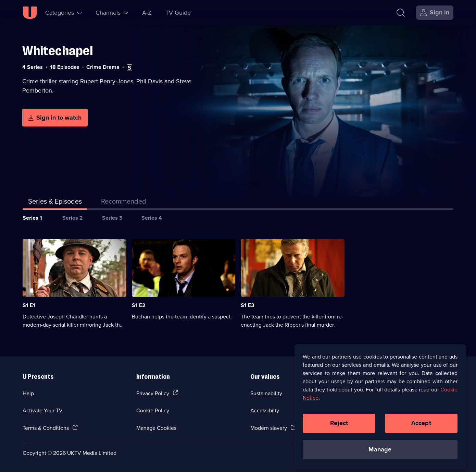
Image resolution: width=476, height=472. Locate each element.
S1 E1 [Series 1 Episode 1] (29, 305)
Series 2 (73, 218)
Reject (339, 426)
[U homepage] (30, 13)
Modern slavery (269, 428)
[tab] (124, 203)
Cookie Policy (153, 410)
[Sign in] (435, 13)
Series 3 (112, 218)
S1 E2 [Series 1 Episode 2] (139, 305)
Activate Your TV (43, 410)
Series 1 (32, 218)
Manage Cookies (156, 428)
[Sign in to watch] (55, 118)
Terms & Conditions (46, 428)
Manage (380, 452)
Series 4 (152, 218)
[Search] (402, 13)
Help (28, 393)
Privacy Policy (153, 393)
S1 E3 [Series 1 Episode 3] (247, 305)
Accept (421, 426)
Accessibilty (265, 410)
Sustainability (266, 393)
